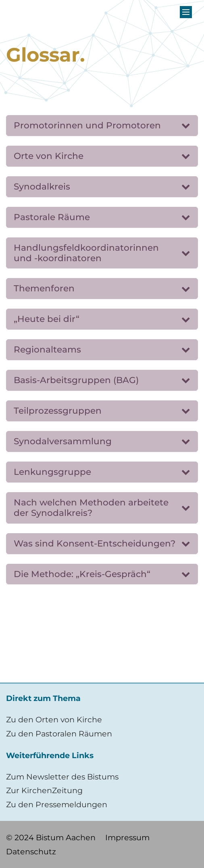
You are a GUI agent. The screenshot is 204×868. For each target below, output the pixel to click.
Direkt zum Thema (43, 698)
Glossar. (46, 55)
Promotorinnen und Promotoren (87, 125)
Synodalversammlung (63, 441)
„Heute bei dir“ (47, 319)
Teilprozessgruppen (58, 410)
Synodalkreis (42, 186)
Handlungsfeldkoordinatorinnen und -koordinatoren (86, 253)
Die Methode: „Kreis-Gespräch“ (82, 574)
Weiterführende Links (50, 755)
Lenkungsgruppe (52, 472)
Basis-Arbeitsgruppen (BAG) (76, 380)
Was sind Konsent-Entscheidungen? (95, 543)
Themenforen (44, 288)
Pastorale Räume (52, 217)
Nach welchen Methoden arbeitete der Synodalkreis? (91, 507)
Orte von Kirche (49, 156)
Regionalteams (47, 349)
